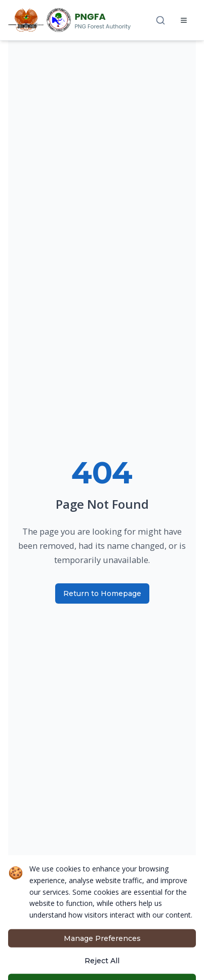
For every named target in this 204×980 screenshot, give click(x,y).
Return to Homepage (102, 593)
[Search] (160, 20)
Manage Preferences (102, 964)
